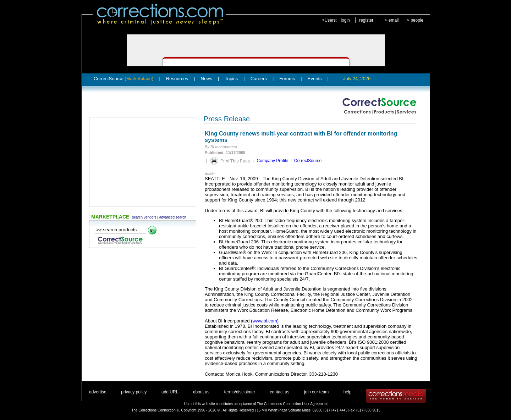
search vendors (144, 217)
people (417, 20)
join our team (316, 392)
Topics (231, 79)
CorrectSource (124, 79)
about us (201, 392)
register (366, 20)
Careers (259, 79)
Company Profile (273, 161)
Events (315, 79)
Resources (177, 79)
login (345, 20)
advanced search (173, 217)
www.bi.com (265, 321)
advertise (98, 392)
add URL (170, 392)
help (348, 392)
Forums (287, 79)
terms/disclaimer (240, 392)
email (394, 20)
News (207, 79)
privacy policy (134, 392)
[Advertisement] (143, 162)
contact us (280, 392)
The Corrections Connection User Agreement (292, 404)
